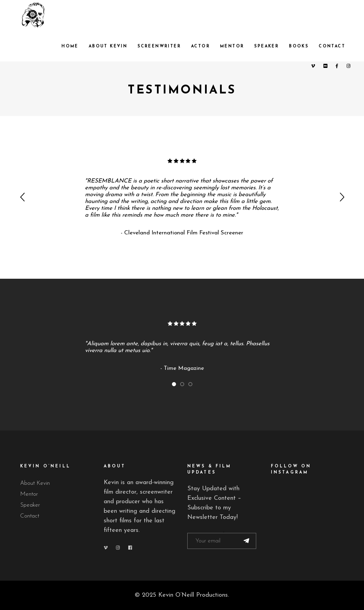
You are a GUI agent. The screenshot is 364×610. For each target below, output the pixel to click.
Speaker (30, 505)
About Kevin (35, 483)
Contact (30, 516)
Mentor (29, 494)
